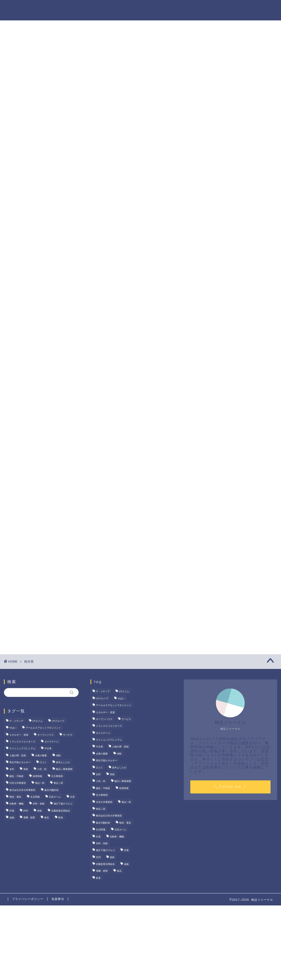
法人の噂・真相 (97, 8)
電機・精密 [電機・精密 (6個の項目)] (29, 818)
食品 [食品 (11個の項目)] (47, 818)
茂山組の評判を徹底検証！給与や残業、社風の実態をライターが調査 (235, 244)
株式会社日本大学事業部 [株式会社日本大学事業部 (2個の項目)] (22, 790)
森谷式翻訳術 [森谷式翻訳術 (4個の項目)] (51, 790)
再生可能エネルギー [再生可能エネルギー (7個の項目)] (20, 762)
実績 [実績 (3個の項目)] (26, 769)
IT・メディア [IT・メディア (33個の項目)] (16, 721)
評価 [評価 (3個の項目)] (12, 811)
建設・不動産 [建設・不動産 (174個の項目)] (16, 776)
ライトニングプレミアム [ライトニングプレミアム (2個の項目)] (22, 749)
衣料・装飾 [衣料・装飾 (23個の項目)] (39, 804)
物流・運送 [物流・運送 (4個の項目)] (15, 797)
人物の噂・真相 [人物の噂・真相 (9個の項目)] (18, 756)
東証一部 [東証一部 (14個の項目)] (40, 783)
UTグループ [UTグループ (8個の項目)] (58, 721)
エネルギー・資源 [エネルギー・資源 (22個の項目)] (19, 735)
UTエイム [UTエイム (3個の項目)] (38, 721)
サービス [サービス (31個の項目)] (68, 735)
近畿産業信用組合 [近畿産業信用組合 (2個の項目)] (61, 811)
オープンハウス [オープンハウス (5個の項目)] (46, 735)
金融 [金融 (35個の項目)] (12, 818)
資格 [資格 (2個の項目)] (39, 811)
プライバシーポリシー (28, 899)
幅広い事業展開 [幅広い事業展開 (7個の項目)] (64, 769)
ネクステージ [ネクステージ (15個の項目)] (51, 742)
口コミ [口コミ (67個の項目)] (43, 762)
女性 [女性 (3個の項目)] (12, 769)
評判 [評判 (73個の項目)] (26, 811)
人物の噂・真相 (171, 8)
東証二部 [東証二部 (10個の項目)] (58, 783)
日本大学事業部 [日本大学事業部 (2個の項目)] (18, 783)
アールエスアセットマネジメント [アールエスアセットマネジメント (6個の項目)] (43, 728)
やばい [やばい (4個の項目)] (13, 728)
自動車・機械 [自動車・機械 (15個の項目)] (16, 804)
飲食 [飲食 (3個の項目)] (61, 818)
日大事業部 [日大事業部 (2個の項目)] (57, 776)
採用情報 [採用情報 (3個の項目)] (37, 776)
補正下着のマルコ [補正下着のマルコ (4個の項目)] (63, 804)
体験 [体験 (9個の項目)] (58, 756)
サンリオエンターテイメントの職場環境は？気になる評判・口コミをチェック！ (235, 305)
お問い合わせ (259, 8)
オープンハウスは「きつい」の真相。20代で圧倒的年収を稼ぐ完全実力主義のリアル (235, 274)
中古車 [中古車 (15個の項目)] (48, 749)
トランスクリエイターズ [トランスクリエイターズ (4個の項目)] (22, 742)
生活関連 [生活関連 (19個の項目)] (35, 797)
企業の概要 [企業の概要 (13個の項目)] (41, 756)
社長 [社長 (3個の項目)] (72, 797)
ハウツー (202, 8)
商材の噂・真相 (134, 8)
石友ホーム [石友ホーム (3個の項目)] (55, 797)
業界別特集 (228, 8)
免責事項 (58, 899)
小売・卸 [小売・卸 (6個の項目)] (42, 769)
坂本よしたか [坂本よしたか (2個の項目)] (63, 762)
